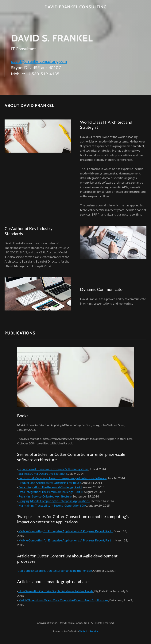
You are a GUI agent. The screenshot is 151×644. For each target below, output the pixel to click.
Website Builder (89, 631)
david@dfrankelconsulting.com (39, 61)
